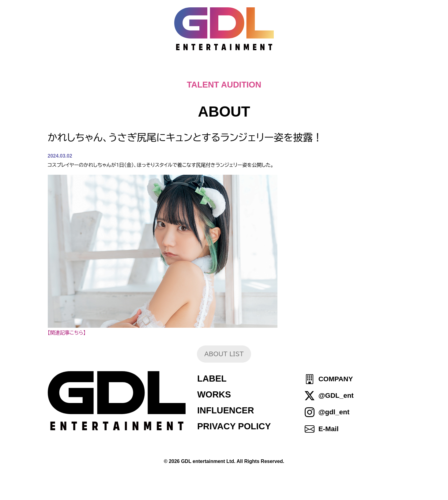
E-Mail (329, 429)
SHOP (343, 71)
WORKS (214, 394)
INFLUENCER (226, 410)
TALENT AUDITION (224, 85)
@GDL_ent (336, 396)
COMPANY (336, 379)
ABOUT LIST (224, 354)
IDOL (309, 71)
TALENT (270, 71)
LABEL (212, 379)
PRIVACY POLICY (234, 426)
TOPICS (146, 71)
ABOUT (226, 71)
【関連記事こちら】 (67, 333)
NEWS (186, 71)
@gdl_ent (334, 412)
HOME (105, 71)
